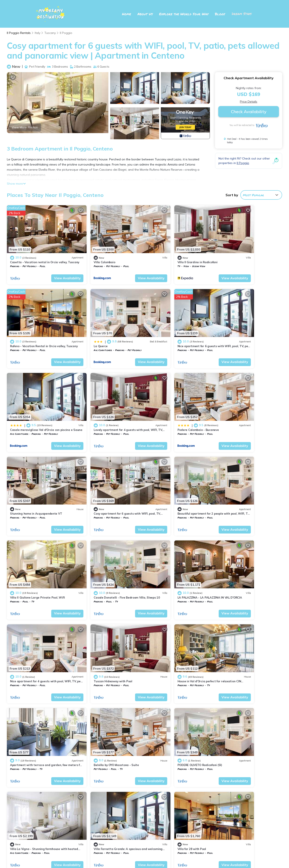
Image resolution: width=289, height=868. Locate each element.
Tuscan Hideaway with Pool (29, 556)
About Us (146, 14)
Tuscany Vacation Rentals (32, 794)
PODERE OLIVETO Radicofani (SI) (32, 631)
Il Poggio (66, 33)
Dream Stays (242, 14)
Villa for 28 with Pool (234, 631)
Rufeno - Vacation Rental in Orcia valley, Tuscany (187, 807)
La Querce (17, 329)
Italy (38, 33)
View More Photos (25, 127)
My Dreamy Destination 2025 (145, 853)
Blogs (221, 14)
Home (127, 14)
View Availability (54, 270)
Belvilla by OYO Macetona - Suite (242, 556)
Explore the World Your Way (184, 14)
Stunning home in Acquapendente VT (106, 405)
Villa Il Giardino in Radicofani (170, 254)
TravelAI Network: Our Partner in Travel (144, 859)
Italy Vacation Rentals (30, 801)
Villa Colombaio (91, 254)
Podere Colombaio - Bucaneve (31, 405)
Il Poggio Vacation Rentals (33, 787)
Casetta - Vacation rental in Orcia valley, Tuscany (188, 787)
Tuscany (50, 33)
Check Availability (249, 112)
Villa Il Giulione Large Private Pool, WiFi (38, 480)
